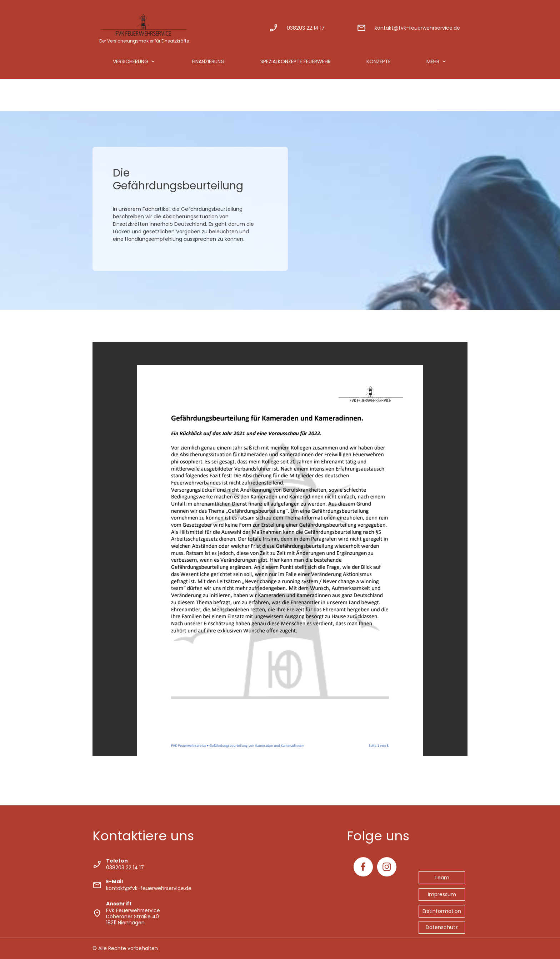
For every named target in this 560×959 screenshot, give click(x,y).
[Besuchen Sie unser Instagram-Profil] (387, 867)
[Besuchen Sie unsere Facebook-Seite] (363, 867)
